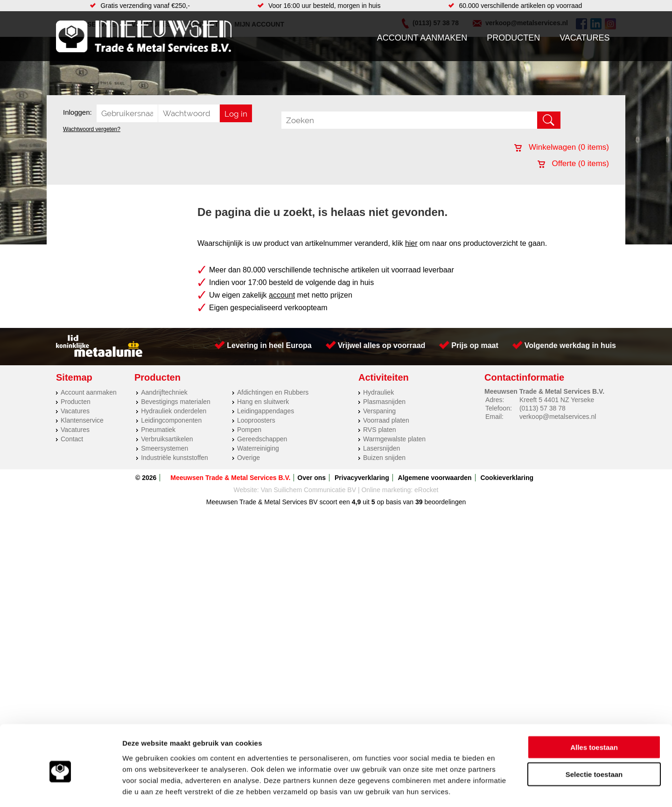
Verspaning (379, 411)
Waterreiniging (258, 448)
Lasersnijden (381, 448)
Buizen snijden (384, 458)
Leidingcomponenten (171, 420)
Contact (72, 439)
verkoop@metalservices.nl (558, 417)
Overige (248, 458)
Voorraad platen (386, 420)
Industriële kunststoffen (175, 458)
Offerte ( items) (573, 163)
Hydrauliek (378, 392)
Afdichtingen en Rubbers (273, 392)
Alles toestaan (594, 706)
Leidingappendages (266, 411)
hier (411, 243)
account (282, 295)
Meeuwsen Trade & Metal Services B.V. (230, 478)
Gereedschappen (262, 439)
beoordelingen (444, 502)
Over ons (311, 478)
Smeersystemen (164, 448)
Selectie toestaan (594, 734)
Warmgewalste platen (394, 439)
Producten (513, 38)
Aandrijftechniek (164, 392)
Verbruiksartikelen (167, 439)
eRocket (426, 490)
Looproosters (256, 420)
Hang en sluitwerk (263, 402)
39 (419, 502)
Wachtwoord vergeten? (92, 129)
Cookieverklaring (507, 478)
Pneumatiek (158, 430)
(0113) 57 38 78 (542, 408)
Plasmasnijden (384, 402)
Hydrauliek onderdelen (174, 411)
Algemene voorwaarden (435, 478)
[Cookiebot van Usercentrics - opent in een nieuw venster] (60, 789)
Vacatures (584, 38)
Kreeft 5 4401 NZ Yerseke (557, 400)
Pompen (249, 430)
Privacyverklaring (362, 478)
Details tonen (504, 789)
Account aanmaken (422, 38)
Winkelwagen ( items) (562, 147)
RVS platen (380, 430)
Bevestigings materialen (176, 402)
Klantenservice (82, 420)
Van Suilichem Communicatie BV (308, 490)
